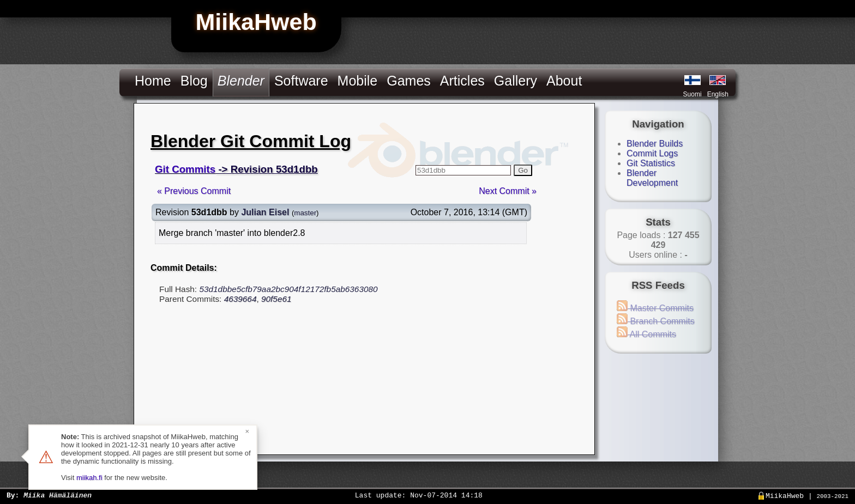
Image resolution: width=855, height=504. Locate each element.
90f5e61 (276, 299)
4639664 (240, 299)
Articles (462, 81)
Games (409, 81)
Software (301, 81)
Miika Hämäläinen (58, 495)
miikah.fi (89, 478)
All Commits (646, 334)
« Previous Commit (194, 191)
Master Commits (655, 308)
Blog (194, 81)
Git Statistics (651, 163)
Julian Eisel (265, 212)
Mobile (358, 81)
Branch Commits (656, 321)
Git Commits (185, 169)
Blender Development (652, 178)
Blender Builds (655, 144)
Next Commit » (508, 191)
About (564, 81)
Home (153, 81)
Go (523, 170)
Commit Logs (652, 153)
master (305, 213)
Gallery (516, 81)
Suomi (693, 94)
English (718, 94)
